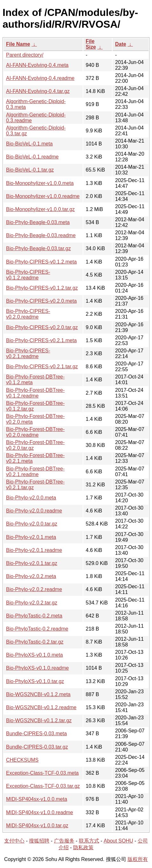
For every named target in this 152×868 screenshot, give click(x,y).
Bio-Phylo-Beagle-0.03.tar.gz (38, 248)
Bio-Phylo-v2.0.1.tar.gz (32, 563)
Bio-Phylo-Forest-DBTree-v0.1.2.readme (35, 393)
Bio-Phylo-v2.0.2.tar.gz (32, 603)
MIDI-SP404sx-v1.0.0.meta (37, 799)
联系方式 (89, 841)
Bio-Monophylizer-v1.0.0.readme (43, 196)
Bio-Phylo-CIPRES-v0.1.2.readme (28, 275)
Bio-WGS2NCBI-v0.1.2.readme (41, 707)
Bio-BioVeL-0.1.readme (32, 157)
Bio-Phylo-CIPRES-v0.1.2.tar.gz (42, 288)
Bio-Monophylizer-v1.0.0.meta (40, 183)
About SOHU (118, 841)
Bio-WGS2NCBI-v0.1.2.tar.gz (39, 720)
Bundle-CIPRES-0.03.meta (36, 734)
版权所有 (138, 859)
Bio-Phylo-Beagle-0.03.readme (41, 235)
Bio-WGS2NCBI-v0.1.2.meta (38, 694)
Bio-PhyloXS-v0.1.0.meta (35, 655)
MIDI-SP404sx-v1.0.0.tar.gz (37, 826)
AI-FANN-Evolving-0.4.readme (40, 78)
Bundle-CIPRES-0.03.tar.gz (37, 747)
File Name (18, 44)
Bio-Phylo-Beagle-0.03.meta (38, 222)
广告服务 (64, 841)
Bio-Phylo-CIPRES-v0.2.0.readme (28, 314)
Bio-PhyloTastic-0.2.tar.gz (35, 642)
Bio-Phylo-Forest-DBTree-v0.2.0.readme (35, 432)
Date (121, 44)
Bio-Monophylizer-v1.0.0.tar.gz (40, 209)
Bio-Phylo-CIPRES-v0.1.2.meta (41, 262)
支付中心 (14, 841)
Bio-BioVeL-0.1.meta (29, 144)
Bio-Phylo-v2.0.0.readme (34, 511)
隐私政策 (83, 847)
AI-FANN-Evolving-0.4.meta (37, 65)
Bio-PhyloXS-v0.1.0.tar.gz (35, 681)
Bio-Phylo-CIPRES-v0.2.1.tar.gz (42, 367)
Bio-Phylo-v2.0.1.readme (34, 550)
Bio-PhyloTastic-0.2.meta (34, 616)
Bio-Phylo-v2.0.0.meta (31, 498)
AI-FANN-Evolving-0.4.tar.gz (38, 91)
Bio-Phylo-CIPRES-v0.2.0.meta (41, 301)
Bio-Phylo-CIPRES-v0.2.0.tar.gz (42, 327)
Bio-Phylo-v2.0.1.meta (31, 537)
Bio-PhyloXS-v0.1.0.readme (37, 668)
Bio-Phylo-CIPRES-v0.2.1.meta (41, 340)
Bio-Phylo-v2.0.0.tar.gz (32, 524)
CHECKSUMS (22, 760)
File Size (91, 44)
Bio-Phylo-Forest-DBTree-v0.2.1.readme (35, 472)
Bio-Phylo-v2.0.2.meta (31, 576)
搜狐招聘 (39, 841)
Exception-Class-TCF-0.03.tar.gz (43, 786)
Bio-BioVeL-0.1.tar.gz (30, 170)
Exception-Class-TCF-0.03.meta (42, 773)
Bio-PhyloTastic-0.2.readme (37, 629)
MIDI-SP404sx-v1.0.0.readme (40, 812)
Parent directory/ (25, 55)
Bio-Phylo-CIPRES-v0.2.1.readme (28, 353)
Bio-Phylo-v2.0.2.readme (34, 589)
